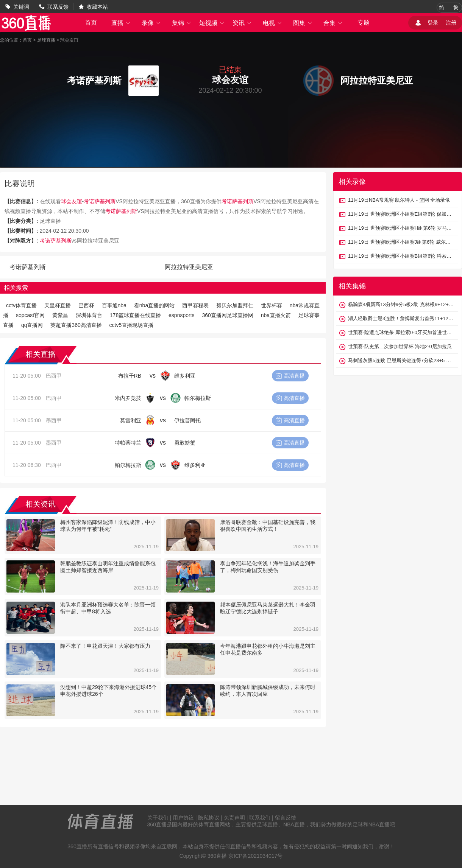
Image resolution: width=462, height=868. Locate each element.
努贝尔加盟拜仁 (235, 305)
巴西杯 (86, 305)
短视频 (212, 23)
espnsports (181, 315)
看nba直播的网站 (154, 305)
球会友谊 (69, 40)
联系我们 (260, 818)
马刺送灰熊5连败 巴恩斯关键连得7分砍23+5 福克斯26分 (401, 360)
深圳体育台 (89, 315)
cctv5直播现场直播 (132, 325)
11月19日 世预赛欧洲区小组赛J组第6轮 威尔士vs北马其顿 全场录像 (401, 242)
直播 (121, 23)
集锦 (182, 23)
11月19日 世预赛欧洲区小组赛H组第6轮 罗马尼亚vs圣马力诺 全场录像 (401, 228)
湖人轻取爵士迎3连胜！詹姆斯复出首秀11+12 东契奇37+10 (401, 318)
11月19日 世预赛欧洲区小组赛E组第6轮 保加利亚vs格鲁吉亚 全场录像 (401, 214)
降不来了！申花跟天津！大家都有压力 (105, 646)
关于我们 (158, 818)
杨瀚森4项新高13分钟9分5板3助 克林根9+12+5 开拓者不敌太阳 (401, 304)
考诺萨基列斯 (100, 201)
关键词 (21, 7)
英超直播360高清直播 (76, 325)
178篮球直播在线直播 (135, 315)
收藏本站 (97, 7)
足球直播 (46, 40)
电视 (273, 23)
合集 (333, 23)
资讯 (242, 23)
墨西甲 (54, 420)
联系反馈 (58, 7)
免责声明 (234, 818)
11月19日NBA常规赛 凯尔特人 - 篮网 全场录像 (399, 200)
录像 (151, 23)
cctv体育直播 (21, 305)
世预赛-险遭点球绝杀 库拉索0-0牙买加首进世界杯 (401, 332)
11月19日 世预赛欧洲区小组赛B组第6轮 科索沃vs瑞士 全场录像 (401, 256)
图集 (303, 23)
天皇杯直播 (58, 305)
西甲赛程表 (195, 305)
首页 (91, 23)
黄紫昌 (60, 315)
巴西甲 (54, 376)
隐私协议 (209, 818)
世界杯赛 (272, 305)
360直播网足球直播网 (227, 315)
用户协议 (183, 818)
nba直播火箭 (276, 315)
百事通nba (114, 305)
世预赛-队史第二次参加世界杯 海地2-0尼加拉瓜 (400, 346)
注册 (451, 23)
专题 (364, 23)
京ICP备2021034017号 (255, 856)
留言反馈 (286, 818)
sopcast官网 (30, 315)
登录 (433, 23)
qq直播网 (32, 325)
